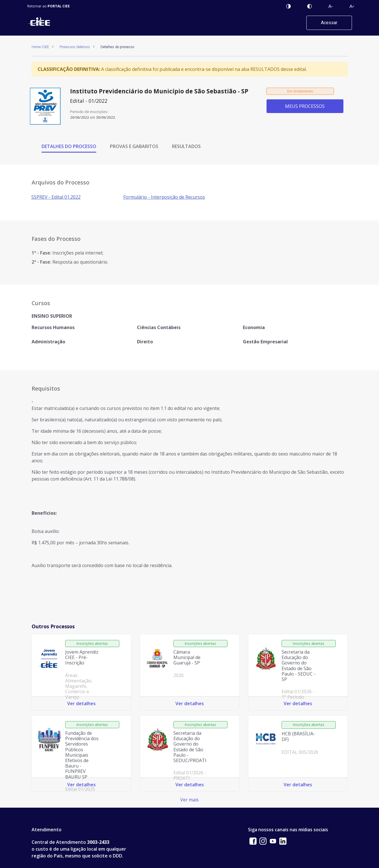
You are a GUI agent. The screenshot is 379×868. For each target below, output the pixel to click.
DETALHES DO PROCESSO (69, 146)
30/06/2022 (105, 117)
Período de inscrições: (89, 112)
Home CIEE (40, 47)
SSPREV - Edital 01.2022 (56, 197)
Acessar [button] (329, 23)
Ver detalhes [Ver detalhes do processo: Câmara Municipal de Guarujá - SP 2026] (190, 703)
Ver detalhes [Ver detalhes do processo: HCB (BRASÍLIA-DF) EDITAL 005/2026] (298, 785)
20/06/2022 (79, 117)
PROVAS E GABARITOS (134, 146)
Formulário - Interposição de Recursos (164, 197)
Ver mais (190, 800)
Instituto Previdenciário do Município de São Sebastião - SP (159, 91)
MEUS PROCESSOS (305, 106)
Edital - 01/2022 (89, 101)
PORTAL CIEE (59, 6)
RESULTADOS (186, 146)
